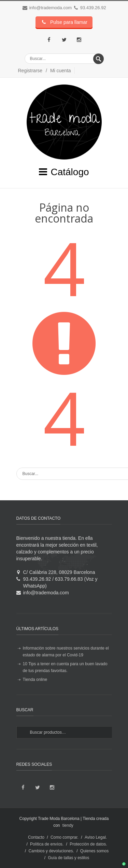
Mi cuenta (61, 71)
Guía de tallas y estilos (68, 858)
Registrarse (30, 71)
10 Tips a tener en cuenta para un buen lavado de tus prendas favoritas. (65, 667)
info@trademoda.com (50, 8)
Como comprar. (65, 837)
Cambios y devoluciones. (51, 851)
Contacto (36, 837)
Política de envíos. (47, 844)
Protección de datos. (88, 844)
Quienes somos (94, 851)
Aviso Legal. (96, 837)
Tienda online (35, 680)
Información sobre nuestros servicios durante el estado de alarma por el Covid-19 (66, 652)
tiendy (68, 825)
